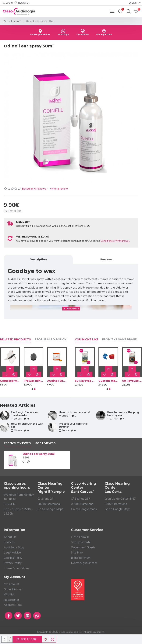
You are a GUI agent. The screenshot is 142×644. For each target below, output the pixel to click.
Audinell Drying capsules (57, 381)
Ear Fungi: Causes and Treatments (25, 414)
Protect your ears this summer (73, 425)
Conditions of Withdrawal (115, 241)
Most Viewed (45, 443)
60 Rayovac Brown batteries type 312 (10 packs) (132, 381)
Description (38, 259)
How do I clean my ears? (75, 412)
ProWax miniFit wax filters (34, 381)
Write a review (59, 189)
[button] (32, 389)
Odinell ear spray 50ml (39, 454)
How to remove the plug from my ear (123, 414)
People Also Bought (52, 339)
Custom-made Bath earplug (108, 381)
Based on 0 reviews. (34, 189)
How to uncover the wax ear (27, 425)
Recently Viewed (17, 443)
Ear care (16, 21)
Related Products (15, 339)
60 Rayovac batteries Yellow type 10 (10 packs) (85, 381)
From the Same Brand (120, 339)
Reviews (106, 259)
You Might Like (87, 339)
